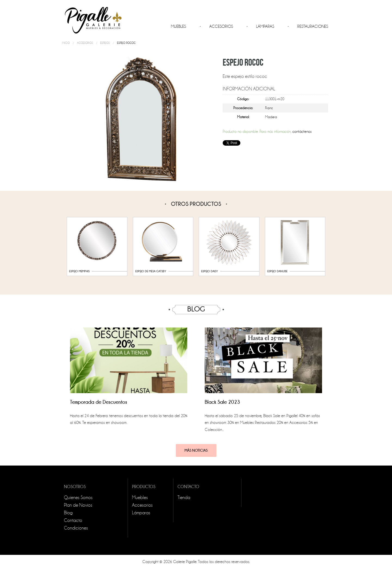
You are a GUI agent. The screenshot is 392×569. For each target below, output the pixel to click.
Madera (271, 117)
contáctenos (302, 132)
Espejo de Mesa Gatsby (151, 271)
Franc (269, 108)
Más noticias (196, 450)
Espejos (105, 43)
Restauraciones (313, 26)
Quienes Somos (78, 498)
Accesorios (221, 26)
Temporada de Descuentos (99, 402)
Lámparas (265, 26)
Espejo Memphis (79, 271)
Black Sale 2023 (222, 402)
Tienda (184, 498)
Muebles (178, 26)
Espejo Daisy (210, 271)
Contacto (73, 520)
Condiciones (76, 528)
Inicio (66, 43)
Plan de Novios (78, 505)
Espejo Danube (277, 271)
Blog (68, 513)
